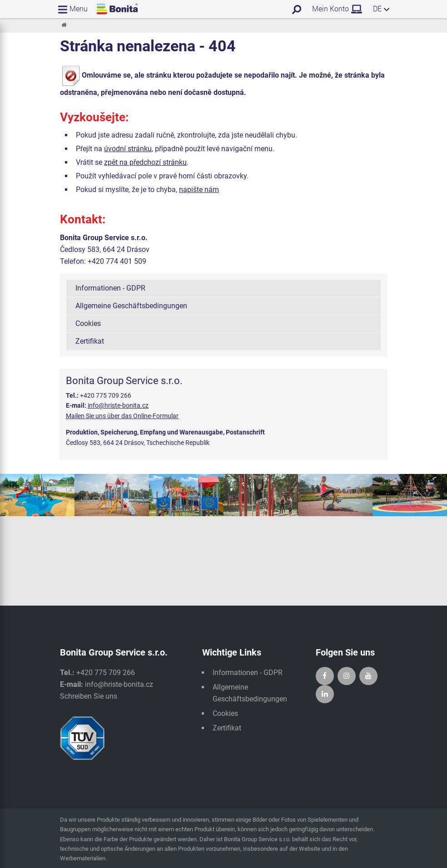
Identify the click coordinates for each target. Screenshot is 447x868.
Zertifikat (90, 341)
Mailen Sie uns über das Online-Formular (122, 416)
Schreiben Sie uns (89, 696)
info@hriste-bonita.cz (118, 405)
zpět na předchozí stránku (145, 162)
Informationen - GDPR (110, 288)
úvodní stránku (128, 149)
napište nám (199, 190)
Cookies (88, 323)
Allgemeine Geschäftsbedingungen (131, 306)
